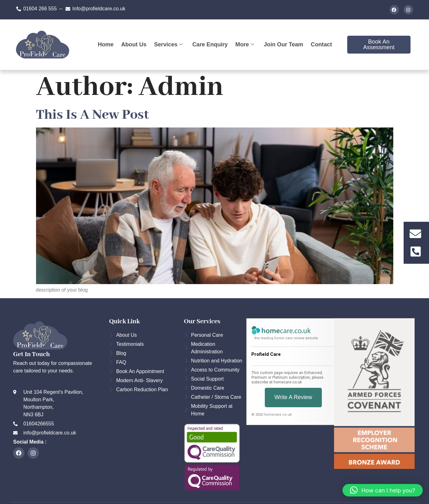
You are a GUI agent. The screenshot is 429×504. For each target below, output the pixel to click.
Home (105, 45)
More (245, 45)
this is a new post (93, 115)
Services (168, 45)
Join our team (284, 45)
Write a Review (293, 397)
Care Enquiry (210, 45)
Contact (322, 45)
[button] (383, 490)
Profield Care (266, 354)
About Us (133, 45)
